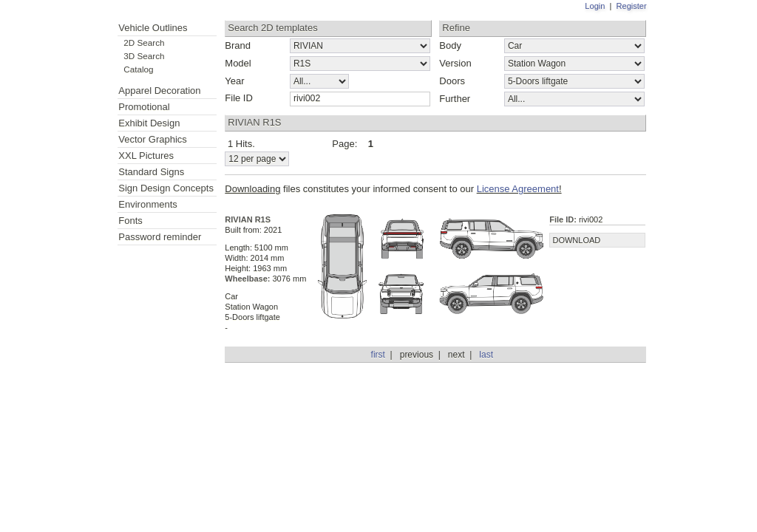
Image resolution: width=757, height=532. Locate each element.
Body (450, 45)
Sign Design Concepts (166, 188)
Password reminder (160, 237)
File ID (239, 98)
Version (455, 63)
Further (455, 99)
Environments (147, 204)
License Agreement (518, 189)
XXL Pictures (146, 156)
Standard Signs (151, 172)
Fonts (130, 221)
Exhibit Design (149, 123)
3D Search (144, 56)
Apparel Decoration (159, 91)
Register (632, 6)
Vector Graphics (153, 139)
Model (238, 63)
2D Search (144, 42)
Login (595, 6)
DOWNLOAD (576, 240)
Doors (452, 81)
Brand (238, 45)
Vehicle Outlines (153, 28)
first (378, 355)
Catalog (138, 69)
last (486, 355)
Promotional (144, 107)
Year (234, 81)
